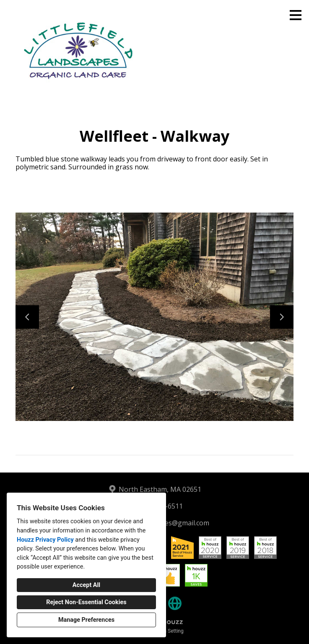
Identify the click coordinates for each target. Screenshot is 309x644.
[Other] (175, 603)
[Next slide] (282, 317)
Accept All (86, 585)
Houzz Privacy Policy (45, 540)
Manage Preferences (86, 620)
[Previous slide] (27, 317)
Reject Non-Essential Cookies (86, 602)
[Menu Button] (296, 15)
